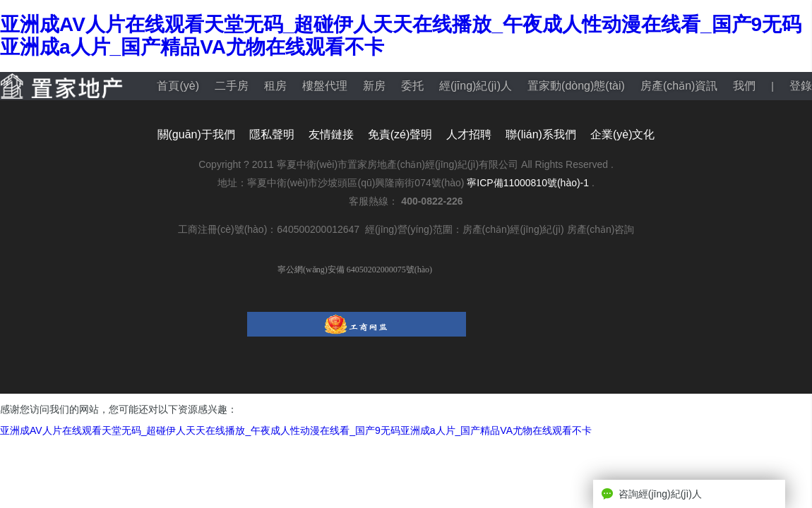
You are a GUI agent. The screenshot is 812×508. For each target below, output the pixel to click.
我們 (744, 86)
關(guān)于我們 (196, 134)
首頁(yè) (178, 86)
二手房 (232, 86)
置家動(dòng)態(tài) (576, 86)
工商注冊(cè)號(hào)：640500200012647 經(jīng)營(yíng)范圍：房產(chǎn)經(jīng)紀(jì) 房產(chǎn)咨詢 (406, 229)
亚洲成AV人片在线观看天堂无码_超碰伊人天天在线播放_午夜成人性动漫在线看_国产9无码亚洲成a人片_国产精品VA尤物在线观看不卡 (296, 430)
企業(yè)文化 (623, 134)
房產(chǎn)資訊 (679, 86)
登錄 (801, 86)
